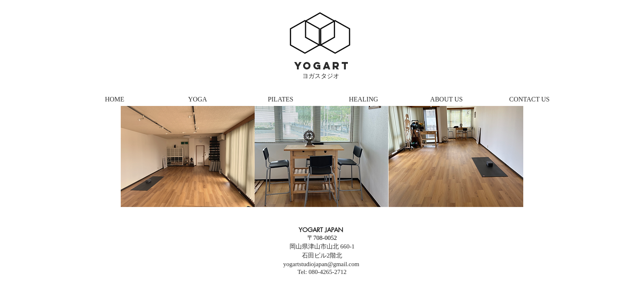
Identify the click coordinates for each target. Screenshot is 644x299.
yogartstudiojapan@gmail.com (321, 264)
